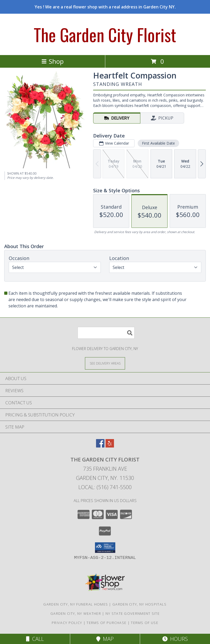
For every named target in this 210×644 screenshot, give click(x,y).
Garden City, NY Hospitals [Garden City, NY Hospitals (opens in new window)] (140, 604)
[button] (105, 548)
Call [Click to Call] (35, 639)
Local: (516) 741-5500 (105, 487)
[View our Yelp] (110, 446)
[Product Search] (106, 333)
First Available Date (158, 143)
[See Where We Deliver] (105, 363)
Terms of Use (145, 623)
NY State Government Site (133, 613)
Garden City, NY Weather (76, 613)
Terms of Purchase (106, 623)
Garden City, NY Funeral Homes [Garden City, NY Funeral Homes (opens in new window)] (76, 604)
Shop (52, 61)
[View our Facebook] (100, 446)
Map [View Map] (105, 639)
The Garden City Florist (105, 34)
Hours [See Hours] (175, 639)
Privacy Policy (67, 623)
